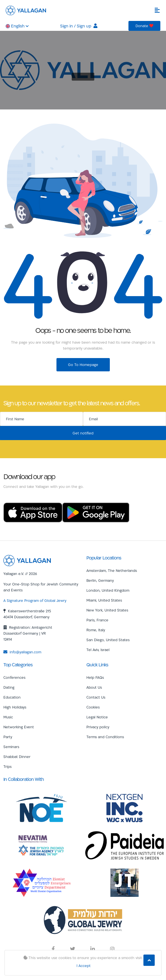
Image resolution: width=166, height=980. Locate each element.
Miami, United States (104, 600)
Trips (7, 766)
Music (8, 717)
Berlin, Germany (100, 580)
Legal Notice (97, 717)
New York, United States (107, 610)
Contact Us (96, 697)
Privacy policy (98, 727)
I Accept (84, 966)
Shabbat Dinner (17, 757)
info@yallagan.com (22, 652)
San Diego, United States (108, 640)
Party (8, 737)
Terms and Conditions (105, 737)
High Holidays (15, 707)
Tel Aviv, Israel (98, 650)
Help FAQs (95, 677)
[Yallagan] (27, 560)
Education (12, 697)
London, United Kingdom (108, 590)
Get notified (83, 433)
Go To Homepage (83, 365)
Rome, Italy (96, 630)
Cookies (93, 707)
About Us (94, 687)
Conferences (14, 677)
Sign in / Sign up (79, 26)
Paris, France (97, 620)
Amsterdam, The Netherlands (112, 570)
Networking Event (19, 727)
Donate (144, 26)
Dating (9, 687)
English (17, 26)
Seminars (11, 747)
